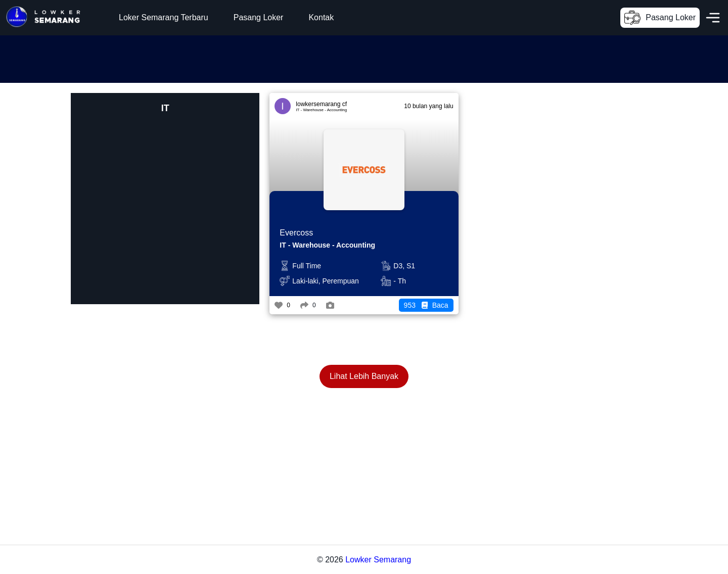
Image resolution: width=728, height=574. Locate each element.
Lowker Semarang (378, 560)
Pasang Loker (259, 17)
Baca (426, 305)
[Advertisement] (184, 58)
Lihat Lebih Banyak (364, 376)
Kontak (321, 17)
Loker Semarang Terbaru (164, 17)
